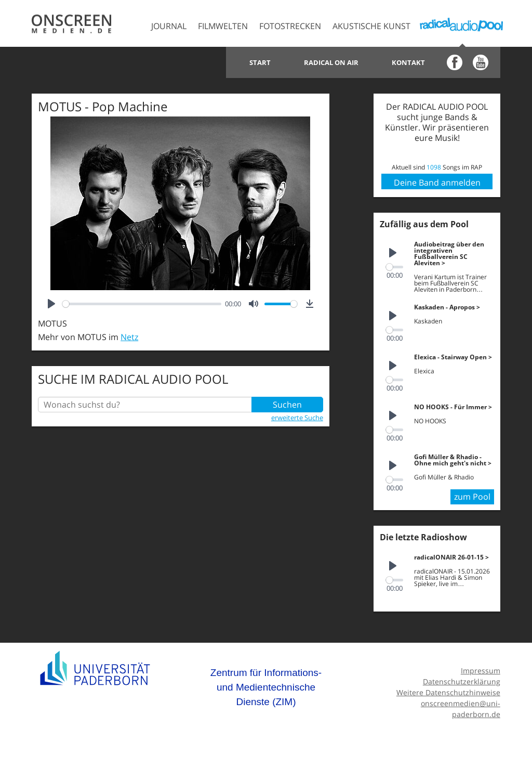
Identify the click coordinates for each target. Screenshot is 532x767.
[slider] (142, 304)
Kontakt (408, 62)
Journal (169, 26)
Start (260, 62)
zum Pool (472, 497)
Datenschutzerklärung (462, 681)
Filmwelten (223, 26)
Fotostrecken (290, 26)
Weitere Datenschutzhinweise (448, 692)
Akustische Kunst (371, 26)
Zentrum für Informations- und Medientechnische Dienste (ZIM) (266, 687)
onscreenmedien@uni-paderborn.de (461, 709)
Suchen (287, 405)
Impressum (481, 671)
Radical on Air (331, 62)
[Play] (51, 304)
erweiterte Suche (297, 418)
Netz (129, 337)
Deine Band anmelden (437, 183)
